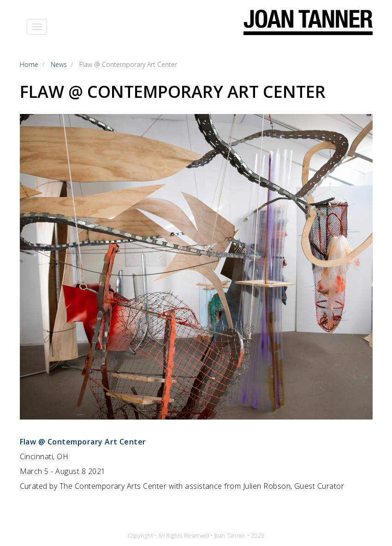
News (59, 64)
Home (29, 64)
